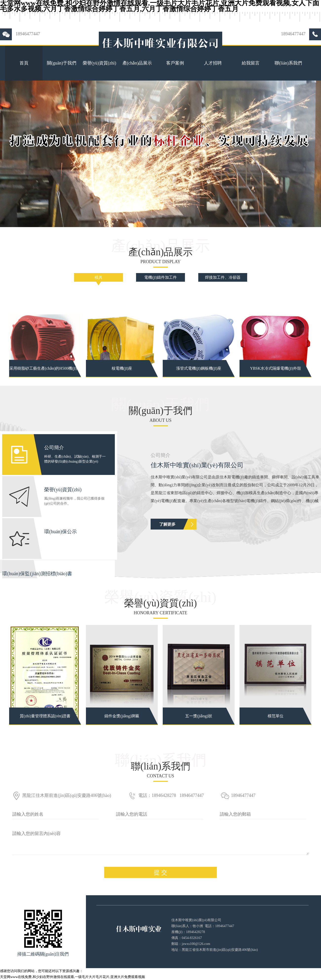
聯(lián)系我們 (288, 63)
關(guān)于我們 (62, 63)
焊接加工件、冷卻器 (223, 277)
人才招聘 (213, 63)
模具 (99, 277)
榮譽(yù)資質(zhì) (100, 63)
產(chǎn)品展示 (137, 63)
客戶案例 (175, 63)
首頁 (24, 63)
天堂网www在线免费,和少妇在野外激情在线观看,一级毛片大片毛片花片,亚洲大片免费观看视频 (72, 977)
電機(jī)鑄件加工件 (160, 277)
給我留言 (251, 63)
